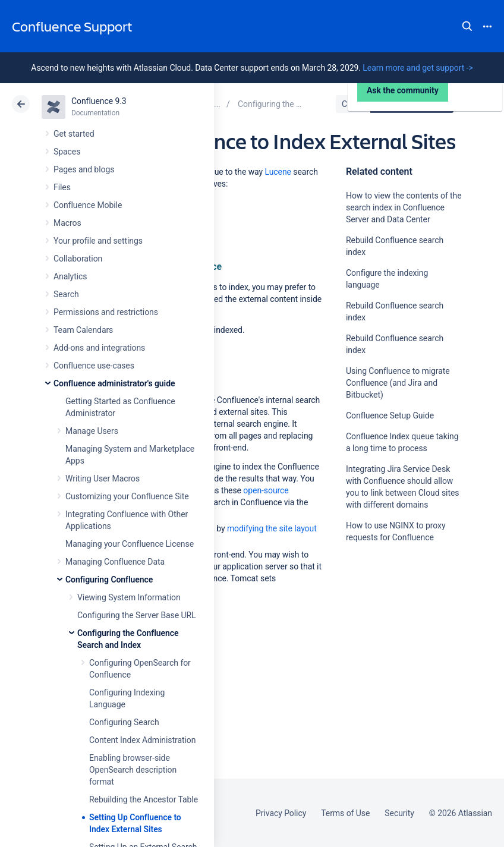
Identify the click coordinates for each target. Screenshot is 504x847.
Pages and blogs (84, 169)
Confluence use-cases (94, 366)
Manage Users (92, 431)
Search (467, 26)
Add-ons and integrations (99, 348)
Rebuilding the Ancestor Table (144, 799)
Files (62, 187)
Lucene (278, 172)
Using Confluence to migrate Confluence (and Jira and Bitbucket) (398, 383)
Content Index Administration (142, 740)
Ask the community (403, 650)
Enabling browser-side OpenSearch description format (133, 770)
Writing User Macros (103, 478)
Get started (74, 134)
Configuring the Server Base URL (137, 615)
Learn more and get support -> (418, 68)
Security (399, 813)
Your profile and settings (98, 241)
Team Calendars (83, 330)
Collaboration (78, 259)
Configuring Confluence (109, 580)
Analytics (70, 276)
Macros (67, 223)
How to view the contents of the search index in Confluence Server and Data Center (404, 207)
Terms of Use (345, 813)
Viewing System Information (129, 597)
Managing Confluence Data (115, 562)
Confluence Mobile (88, 205)
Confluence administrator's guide (114, 383)
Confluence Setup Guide (390, 415)
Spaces (67, 152)
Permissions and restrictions (106, 312)
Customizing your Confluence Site (127, 496)
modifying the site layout (272, 528)
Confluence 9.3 (99, 101)
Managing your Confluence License (130, 544)
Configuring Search (124, 722)
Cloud (352, 104)
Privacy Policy (281, 813)
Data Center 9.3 (413, 104)
